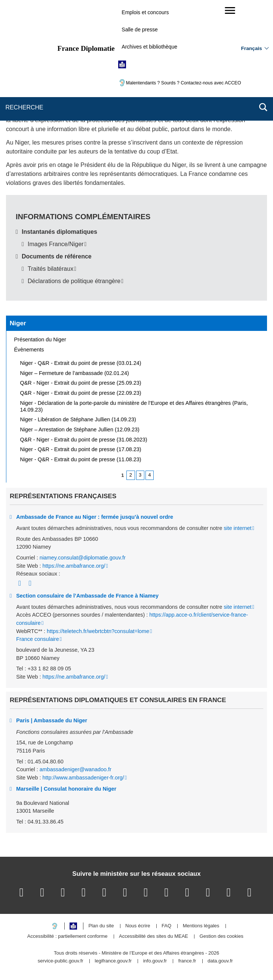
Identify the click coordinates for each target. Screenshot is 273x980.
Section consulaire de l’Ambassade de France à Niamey (87, 596)
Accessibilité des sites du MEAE (154, 936)
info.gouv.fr (155, 961)
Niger (18, 323)
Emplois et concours (145, 12)
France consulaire (37, 639)
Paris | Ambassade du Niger (52, 720)
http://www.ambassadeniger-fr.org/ (83, 778)
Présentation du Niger (40, 339)
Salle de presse (140, 30)
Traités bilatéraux (50, 269)
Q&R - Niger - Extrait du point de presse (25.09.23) (81, 383)
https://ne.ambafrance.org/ (74, 566)
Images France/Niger (56, 244)
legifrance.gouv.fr (113, 961)
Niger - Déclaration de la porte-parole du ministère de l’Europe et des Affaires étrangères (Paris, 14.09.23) (134, 406)
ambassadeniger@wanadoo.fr (76, 769)
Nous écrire (138, 926)
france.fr (187, 961)
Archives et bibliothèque (149, 47)
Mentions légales (201, 926)
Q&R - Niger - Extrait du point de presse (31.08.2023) (84, 440)
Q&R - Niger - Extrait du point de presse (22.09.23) (81, 393)
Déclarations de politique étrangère (74, 281)
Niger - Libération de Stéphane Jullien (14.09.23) (78, 419)
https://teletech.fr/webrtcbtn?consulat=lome (98, 631)
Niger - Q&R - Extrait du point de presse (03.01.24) (81, 363)
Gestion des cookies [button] (222, 936)
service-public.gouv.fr (61, 961)
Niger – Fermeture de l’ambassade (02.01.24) (75, 373)
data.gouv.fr (220, 961)
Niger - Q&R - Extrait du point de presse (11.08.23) (81, 459)
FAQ (166, 926)
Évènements (29, 350)
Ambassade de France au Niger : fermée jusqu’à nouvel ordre (95, 517)
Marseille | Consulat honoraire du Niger (66, 789)
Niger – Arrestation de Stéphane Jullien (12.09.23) (80, 429)
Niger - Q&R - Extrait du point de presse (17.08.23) (81, 449)
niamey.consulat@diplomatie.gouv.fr (83, 558)
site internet (237, 528)
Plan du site (101, 926)
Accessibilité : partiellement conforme (68, 936)
